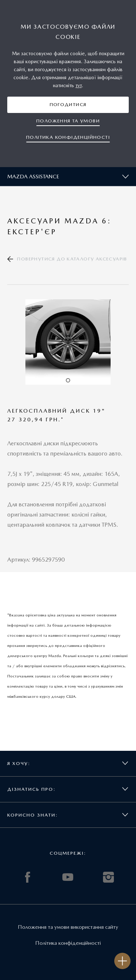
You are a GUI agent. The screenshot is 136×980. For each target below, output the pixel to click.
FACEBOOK (28, 877)
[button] (68, 105)
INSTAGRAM (108, 877)
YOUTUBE (68, 877)
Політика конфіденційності (68, 943)
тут (79, 85)
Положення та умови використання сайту (68, 927)
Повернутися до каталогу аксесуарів (72, 259)
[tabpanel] (68, 342)
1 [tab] (68, 380)
